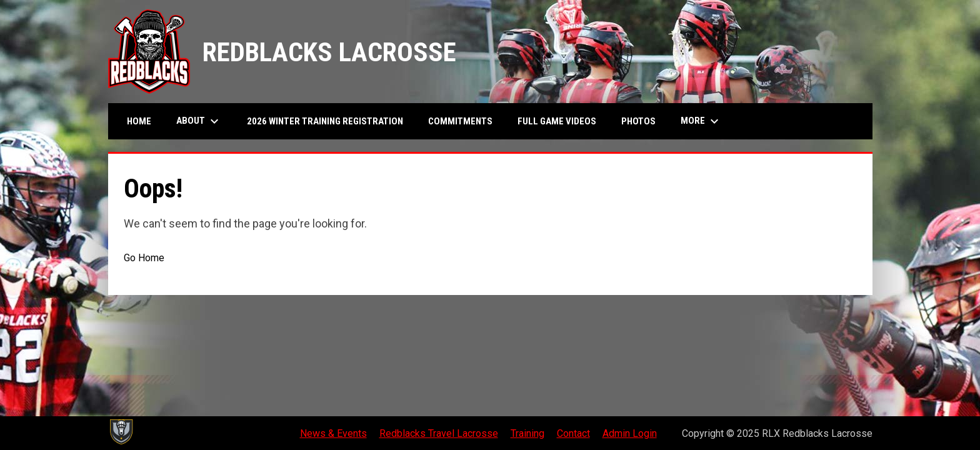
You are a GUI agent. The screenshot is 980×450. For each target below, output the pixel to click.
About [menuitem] (199, 121)
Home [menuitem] (139, 121)
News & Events (333, 433)
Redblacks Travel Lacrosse (439, 433)
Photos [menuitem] (638, 121)
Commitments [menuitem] (460, 121)
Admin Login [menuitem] (630, 433)
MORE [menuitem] (701, 121)
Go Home (144, 258)
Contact (573, 433)
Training (527, 433)
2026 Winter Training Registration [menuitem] (325, 121)
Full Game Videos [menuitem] (562, 121)
